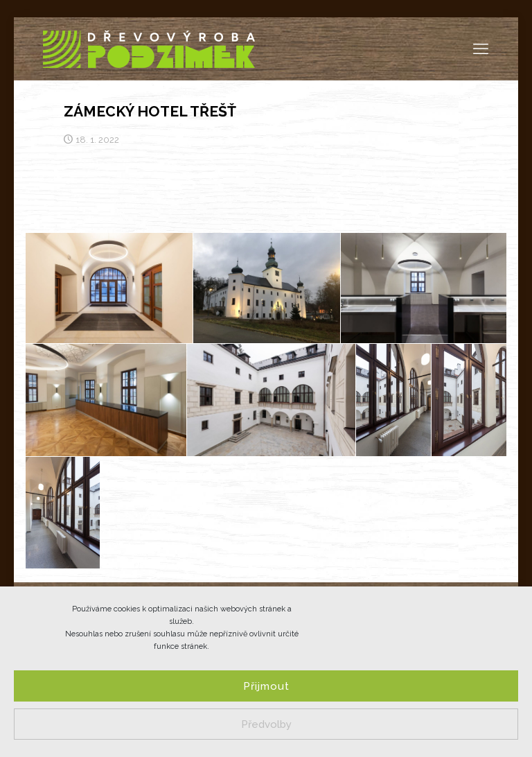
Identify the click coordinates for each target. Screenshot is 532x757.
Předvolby (266, 724)
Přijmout (266, 686)
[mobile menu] (481, 49)
